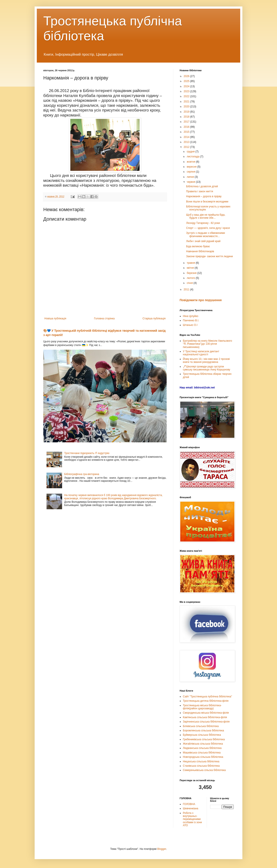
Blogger (162, 849)
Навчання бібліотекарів (200, 251)
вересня (192, 167)
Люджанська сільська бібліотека (202, 748)
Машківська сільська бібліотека (202, 753)
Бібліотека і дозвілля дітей (202, 186)
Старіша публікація (154, 318)
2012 (187, 147)
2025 (187, 81)
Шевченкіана (191, 808)
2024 (187, 86)
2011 (187, 289)
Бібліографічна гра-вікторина (82, 474)
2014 (187, 137)
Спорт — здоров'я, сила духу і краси (208, 228)
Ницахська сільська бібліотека (201, 761)
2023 (187, 91)
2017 (187, 122)
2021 (187, 102)
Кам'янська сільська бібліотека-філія (205, 717)
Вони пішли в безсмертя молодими (207, 202)
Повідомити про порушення (201, 300)
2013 (187, 142)
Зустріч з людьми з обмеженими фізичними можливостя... (206, 234)
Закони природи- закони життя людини (209, 256)
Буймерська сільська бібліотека (202, 735)
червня (191, 182)
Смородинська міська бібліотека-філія (206, 713)
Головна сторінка (104, 318)
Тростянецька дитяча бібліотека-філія (206, 701)
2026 (187, 76)
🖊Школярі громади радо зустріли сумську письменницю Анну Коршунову (207, 368)
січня (190, 283)
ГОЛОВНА (189, 804)
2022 (187, 96)
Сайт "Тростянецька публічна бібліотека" (207, 697)
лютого (191, 278)
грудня (191, 152)
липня (191, 177)
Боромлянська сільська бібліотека (203, 731)
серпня (191, 172)
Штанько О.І (190, 325)
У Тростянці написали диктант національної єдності (201, 353)
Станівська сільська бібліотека (201, 766)
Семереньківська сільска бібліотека (204, 770)
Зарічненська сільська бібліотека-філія (206, 722)
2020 (187, 107)
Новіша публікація (55, 318)
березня (192, 273)
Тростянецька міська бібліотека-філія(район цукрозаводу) (202, 707)
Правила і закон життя (200, 191)
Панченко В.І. (191, 320)
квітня (191, 268)
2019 (187, 112)
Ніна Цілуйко (191, 316)
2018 (187, 117)
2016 (187, 127)
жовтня (191, 162)
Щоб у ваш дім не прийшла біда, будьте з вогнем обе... (206, 216)
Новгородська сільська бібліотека (203, 757)
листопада (193, 157)
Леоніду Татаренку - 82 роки (203, 223)
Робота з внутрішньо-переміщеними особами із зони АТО (192, 819)
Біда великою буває (198, 246)
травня (191, 263)
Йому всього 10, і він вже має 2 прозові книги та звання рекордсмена (206, 360)
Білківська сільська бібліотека (201, 726)
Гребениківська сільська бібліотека (204, 739)
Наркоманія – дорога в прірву (204, 196)
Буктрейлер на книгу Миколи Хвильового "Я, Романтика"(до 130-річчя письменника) (207, 344)
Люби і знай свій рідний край (203, 241)
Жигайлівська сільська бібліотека (203, 744)
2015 (187, 132)
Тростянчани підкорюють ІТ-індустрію (87, 453)
